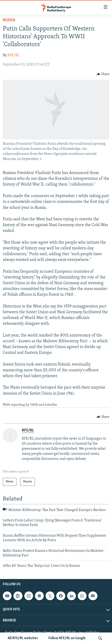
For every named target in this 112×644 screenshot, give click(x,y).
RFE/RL (14, 55)
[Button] (103, 74)
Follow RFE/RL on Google (67, 638)
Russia (9, 20)
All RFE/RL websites (23, 638)
